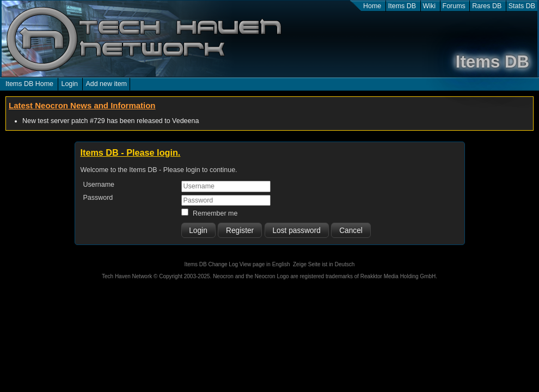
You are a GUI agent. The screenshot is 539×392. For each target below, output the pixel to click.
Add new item (106, 84)
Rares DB (487, 6)
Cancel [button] (351, 231)
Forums (454, 6)
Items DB (402, 6)
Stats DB (522, 6)
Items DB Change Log (211, 264)
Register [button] (240, 231)
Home (372, 6)
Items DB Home (29, 84)
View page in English (265, 264)
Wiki (430, 6)
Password (98, 198)
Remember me (215, 213)
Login (69, 84)
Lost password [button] (296, 231)
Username (99, 185)
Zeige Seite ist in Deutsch (324, 264)
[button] (198, 230)
